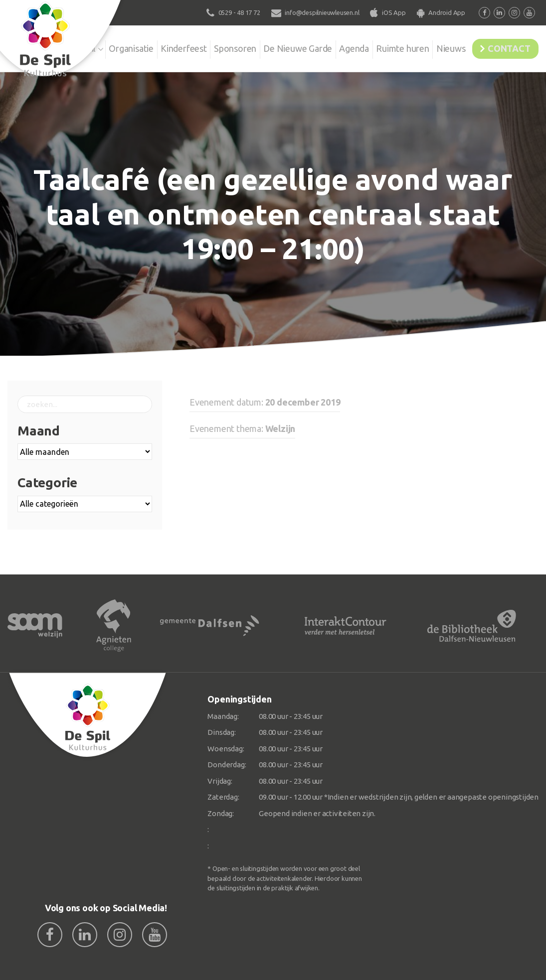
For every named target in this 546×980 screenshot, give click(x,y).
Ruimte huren (381, 54)
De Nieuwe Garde (277, 54)
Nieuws (439, 47)
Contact (505, 47)
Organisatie (113, 47)
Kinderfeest (169, 47)
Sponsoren (224, 47)
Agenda (342, 47)
